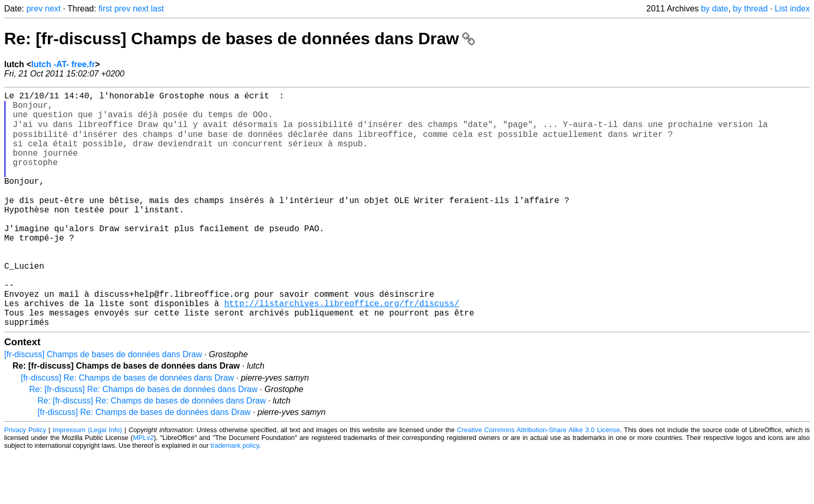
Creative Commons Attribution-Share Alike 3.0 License (539, 480)
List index (792, 9)
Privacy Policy (25, 480)
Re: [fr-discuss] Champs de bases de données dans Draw (240, 39)
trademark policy (235, 496)
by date (715, 9)
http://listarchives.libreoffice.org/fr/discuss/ (341, 349)
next (53, 9)
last (158, 9)
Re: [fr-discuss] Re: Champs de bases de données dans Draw (143, 440)
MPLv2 (143, 488)
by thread (750, 9)
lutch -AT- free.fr (63, 64)
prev (35, 9)
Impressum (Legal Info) (87, 480)
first (105, 9)
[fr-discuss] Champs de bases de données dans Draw (103, 405)
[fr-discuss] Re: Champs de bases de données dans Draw (127, 428)
